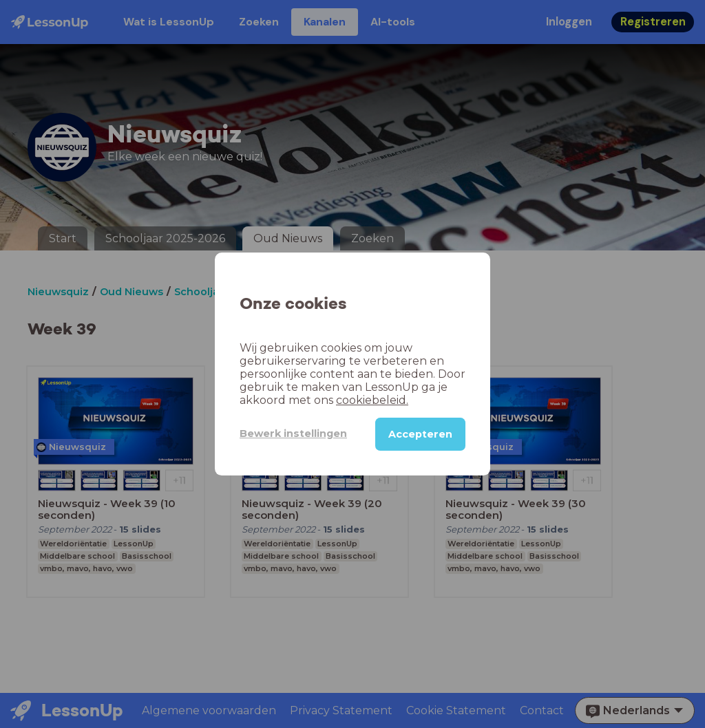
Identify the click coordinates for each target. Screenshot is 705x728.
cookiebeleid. (372, 400)
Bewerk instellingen (293, 433)
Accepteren (420, 434)
